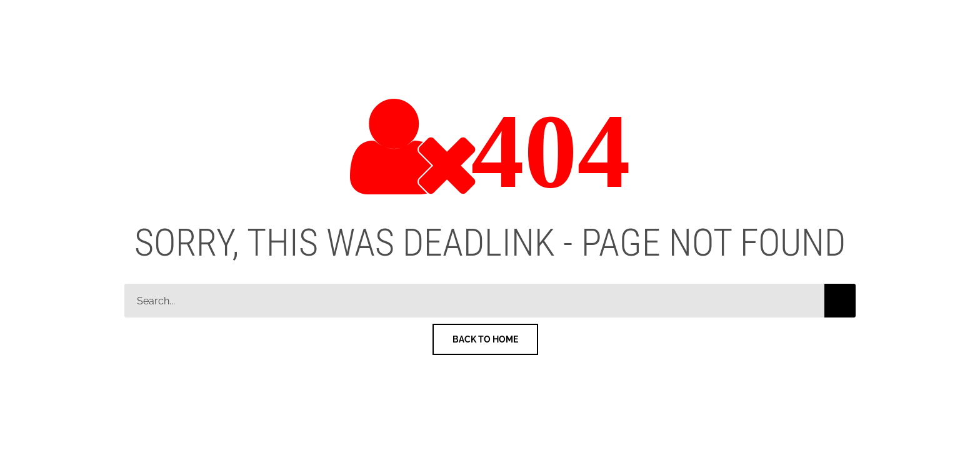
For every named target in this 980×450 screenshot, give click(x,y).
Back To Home (485, 339)
